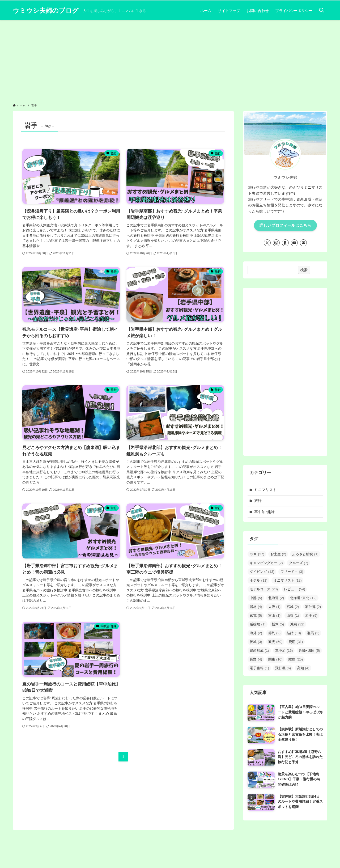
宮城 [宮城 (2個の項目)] (293, 607)
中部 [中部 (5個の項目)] (256, 598)
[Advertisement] (170, 60)
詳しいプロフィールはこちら (285, 225)
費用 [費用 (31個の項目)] (296, 642)
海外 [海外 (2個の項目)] (256, 633)
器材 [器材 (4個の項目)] (256, 607)
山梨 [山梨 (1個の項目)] (293, 615)
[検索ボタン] (321, 11)
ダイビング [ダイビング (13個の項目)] (262, 572)
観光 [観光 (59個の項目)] (275, 642)
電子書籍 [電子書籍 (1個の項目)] (259, 668)
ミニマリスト (265, 490)
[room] (285, 243)
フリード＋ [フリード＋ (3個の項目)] (292, 572)
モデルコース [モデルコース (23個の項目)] (264, 589)
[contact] (303, 243)
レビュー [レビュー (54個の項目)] (295, 589)
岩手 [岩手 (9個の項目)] (311, 615)
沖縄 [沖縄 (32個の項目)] (297, 624)
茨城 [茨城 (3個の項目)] (256, 642)
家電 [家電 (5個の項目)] (256, 615)
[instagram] (276, 243)
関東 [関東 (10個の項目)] (275, 659)
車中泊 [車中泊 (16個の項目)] (284, 651)
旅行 (258, 501)
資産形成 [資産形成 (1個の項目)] (259, 651)
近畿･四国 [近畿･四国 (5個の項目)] (309, 651)
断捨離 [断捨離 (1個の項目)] (258, 624)
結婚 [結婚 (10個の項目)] (294, 633)
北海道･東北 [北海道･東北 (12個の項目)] (303, 598)
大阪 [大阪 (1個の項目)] (275, 607)
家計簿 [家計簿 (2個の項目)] (313, 607)
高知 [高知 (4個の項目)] (303, 668)
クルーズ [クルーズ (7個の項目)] (299, 563)
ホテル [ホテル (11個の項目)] (259, 580)
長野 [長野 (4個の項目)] (256, 659)
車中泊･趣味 (264, 512)
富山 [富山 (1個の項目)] (275, 615)
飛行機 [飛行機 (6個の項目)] (283, 668)
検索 (304, 270)
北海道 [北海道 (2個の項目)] (276, 598)
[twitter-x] (267, 243)
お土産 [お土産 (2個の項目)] (278, 554)
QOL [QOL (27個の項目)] (257, 554)
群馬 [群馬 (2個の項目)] (313, 633)
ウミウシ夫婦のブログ (46, 11)
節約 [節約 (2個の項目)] (275, 633)
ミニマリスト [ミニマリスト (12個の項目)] (288, 580)
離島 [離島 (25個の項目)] (296, 659)
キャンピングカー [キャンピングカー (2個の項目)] (266, 563)
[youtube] (294, 243)
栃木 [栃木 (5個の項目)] (278, 624)
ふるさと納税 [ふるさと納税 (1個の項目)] (305, 554)
